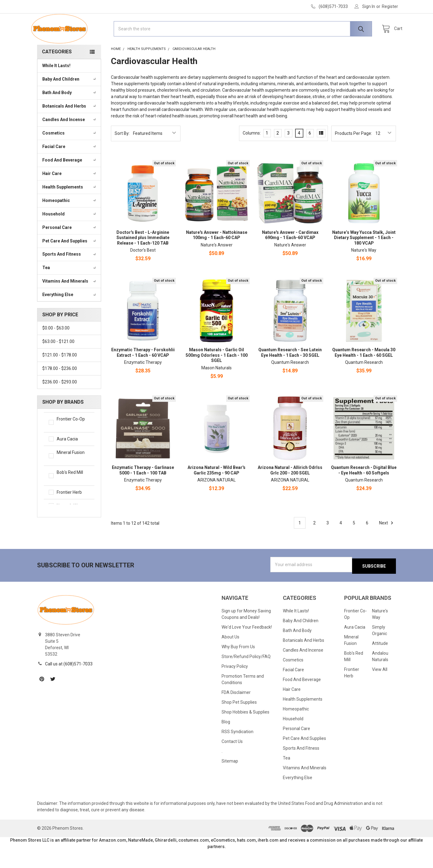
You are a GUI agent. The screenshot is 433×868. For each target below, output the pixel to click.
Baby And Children (70, 98)
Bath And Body (70, 112)
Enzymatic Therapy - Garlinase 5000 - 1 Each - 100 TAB (143, 489)
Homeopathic (70, 220)
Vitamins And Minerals (70, 300)
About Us (230, 655)
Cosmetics (70, 152)
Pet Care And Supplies (70, 260)
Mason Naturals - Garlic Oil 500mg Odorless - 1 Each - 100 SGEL (217, 375)
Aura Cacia (73, 458)
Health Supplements (70, 206)
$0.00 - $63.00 (56, 347)
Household (70, 233)
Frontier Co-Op (73, 442)
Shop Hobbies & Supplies (245, 730)
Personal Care (70, 247)
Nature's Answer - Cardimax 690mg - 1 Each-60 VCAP (290, 254)
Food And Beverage (70, 179)
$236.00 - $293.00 (60, 401)
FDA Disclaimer (236, 710)
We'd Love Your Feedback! (247, 645)
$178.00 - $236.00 (60, 388)
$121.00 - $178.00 (60, 374)
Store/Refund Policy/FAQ (246, 675)
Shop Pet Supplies (239, 720)
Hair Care (70, 193)
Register (390, 6)
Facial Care (70, 166)
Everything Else (70, 314)
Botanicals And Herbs (70, 125)
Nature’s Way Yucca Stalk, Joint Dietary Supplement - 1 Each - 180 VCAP (364, 257)
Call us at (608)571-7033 (69, 682)
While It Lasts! (56, 85)
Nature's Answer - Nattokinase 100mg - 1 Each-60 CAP (217, 254)
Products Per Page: (353, 153)
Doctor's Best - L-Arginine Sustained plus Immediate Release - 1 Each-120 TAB (143, 257)
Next (387, 542)
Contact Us (232, 759)
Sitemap (230, 779)
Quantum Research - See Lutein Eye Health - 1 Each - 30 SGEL (290, 372)
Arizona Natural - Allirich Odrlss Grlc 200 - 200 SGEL (290, 489)
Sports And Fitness (70, 273)
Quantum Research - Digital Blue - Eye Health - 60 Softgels (364, 489)
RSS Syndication (237, 750)
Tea (70, 287)
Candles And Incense (70, 139)
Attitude (380, 661)
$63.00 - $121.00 (58, 361)
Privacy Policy (235, 684)
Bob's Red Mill (73, 495)
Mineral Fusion (73, 475)
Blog (226, 740)
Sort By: (122, 153)
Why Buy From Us (238, 665)
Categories (57, 71)
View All (380, 687)
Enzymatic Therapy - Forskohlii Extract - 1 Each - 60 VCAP (143, 372)
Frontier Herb (73, 512)
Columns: (252, 152)
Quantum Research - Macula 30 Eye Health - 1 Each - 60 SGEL (364, 372)
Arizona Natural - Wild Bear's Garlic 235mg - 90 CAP (216, 489)
